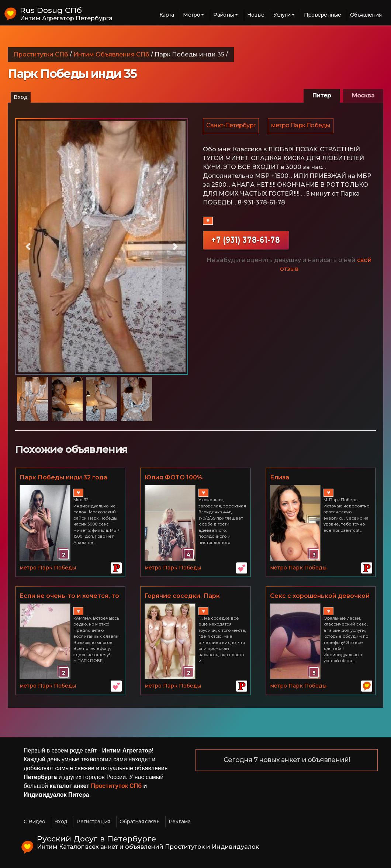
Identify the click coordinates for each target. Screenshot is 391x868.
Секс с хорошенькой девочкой (320, 596)
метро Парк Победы (302, 126)
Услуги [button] (282, 15)
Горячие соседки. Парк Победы (182, 596)
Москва (363, 95)
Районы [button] (223, 15)
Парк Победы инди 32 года (63, 477)
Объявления (366, 15)
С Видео (34, 821)
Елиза (280, 477)
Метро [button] (191, 15)
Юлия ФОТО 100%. (174, 477)
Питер (322, 95)
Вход (21, 97)
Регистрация (93, 821)
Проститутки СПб (41, 54)
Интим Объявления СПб (111, 54)
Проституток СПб (117, 786)
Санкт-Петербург (231, 126)
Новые (256, 15)
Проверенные (322, 15)
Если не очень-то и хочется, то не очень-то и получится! (69, 596)
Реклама (179, 821)
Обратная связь (139, 821)
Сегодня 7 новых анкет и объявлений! (287, 760)
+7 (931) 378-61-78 (246, 241)
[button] (28, 247)
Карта (167, 15)
